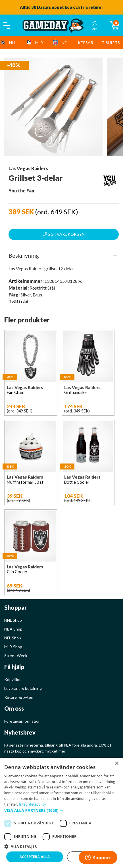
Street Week (16, 655)
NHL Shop (13, 620)
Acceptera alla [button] (35, 857)
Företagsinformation (22, 721)
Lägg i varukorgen (64, 234)
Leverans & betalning (23, 688)
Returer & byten (19, 697)
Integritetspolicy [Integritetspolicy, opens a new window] (33, 804)
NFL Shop (13, 638)
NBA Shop (13, 629)
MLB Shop (13, 647)
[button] (61, 810)
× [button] (117, 764)
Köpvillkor (13, 679)
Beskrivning (24, 255)
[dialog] (61, 813)
